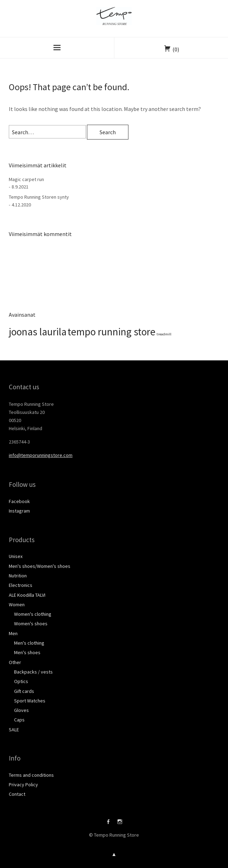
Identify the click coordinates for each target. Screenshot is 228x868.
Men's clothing (29, 643)
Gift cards (24, 691)
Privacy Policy (23, 785)
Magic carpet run (26, 179)
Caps (19, 720)
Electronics (21, 585)
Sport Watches (30, 701)
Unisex (16, 556)
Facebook (19, 501)
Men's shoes (27, 652)
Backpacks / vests (33, 672)
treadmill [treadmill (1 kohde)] (164, 334)
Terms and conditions (31, 775)
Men (13, 633)
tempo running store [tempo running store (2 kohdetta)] (112, 332)
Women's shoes (31, 624)
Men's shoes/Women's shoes (40, 566)
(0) (176, 49)
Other (15, 662)
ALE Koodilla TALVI (27, 595)
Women (17, 604)
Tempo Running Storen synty (39, 197)
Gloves (21, 710)
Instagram (19, 511)
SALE (14, 730)
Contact (17, 794)
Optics (21, 681)
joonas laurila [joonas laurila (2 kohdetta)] (38, 332)
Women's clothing (33, 614)
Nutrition (18, 576)
